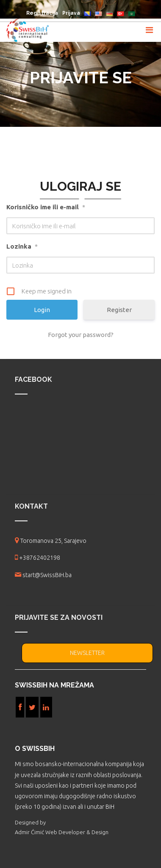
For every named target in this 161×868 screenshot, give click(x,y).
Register (119, 310)
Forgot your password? (81, 335)
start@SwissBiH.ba (47, 575)
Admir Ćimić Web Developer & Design (62, 832)
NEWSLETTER (87, 653)
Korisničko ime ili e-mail (46, 207)
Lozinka (22, 246)
